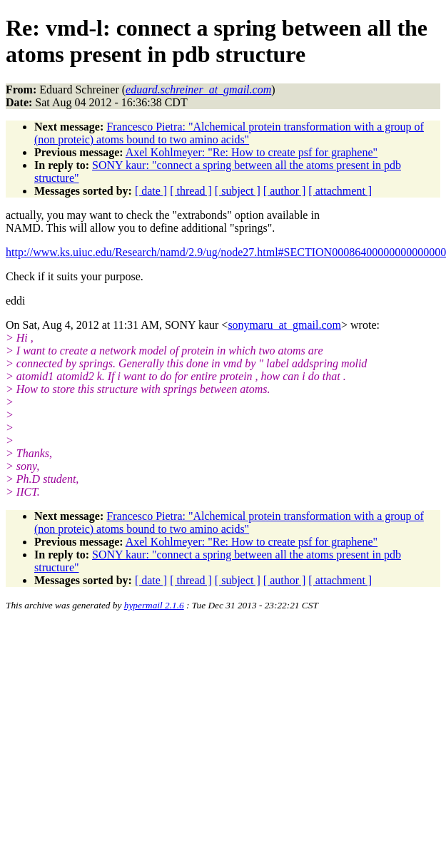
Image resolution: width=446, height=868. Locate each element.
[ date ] (151, 191)
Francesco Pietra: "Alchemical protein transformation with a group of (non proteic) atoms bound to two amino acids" (229, 133)
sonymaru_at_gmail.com (284, 325)
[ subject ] (238, 191)
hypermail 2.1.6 (154, 605)
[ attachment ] (340, 191)
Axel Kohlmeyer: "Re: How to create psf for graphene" (252, 152)
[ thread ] (191, 191)
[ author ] (285, 191)
